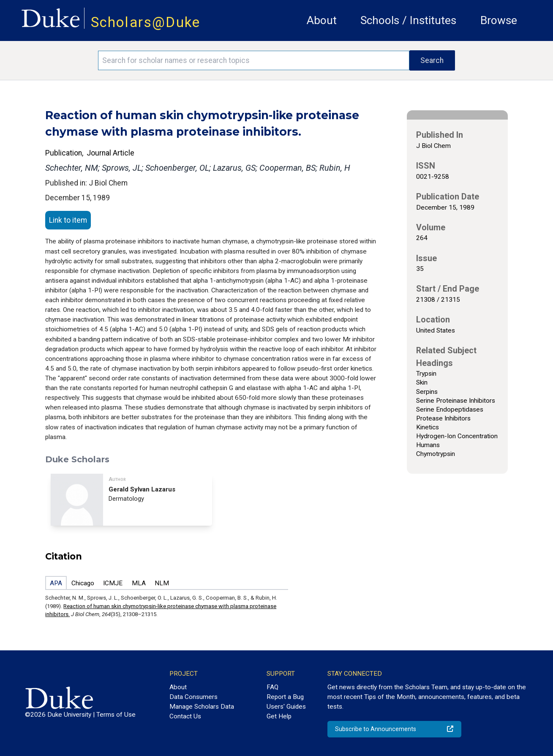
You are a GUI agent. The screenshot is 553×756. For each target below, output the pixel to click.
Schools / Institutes (408, 20)
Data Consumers (193, 697)
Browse (499, 20)
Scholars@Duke (146, 22)
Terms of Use (116, 715)
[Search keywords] (253, 60)
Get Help (279, 716)
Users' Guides (286, 707)
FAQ (272, 687)
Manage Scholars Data (202, 707)
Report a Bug (285, 697)
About (322, 20)
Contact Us (185, 716)
